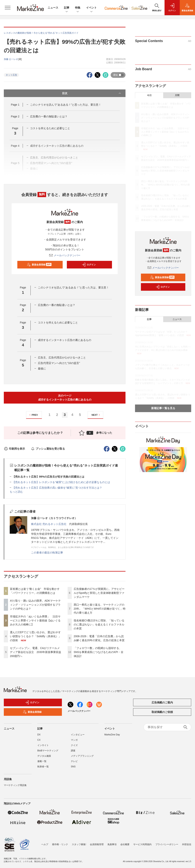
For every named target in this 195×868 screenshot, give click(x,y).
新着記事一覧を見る (163, 408)
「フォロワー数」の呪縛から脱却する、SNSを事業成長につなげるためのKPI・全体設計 (99, 652)
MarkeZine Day (112, 735)
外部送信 (187, 844)
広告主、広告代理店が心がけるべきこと (62, 358)
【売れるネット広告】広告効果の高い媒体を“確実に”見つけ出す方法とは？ (57, 488)
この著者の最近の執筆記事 (47, 553)
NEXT (96, 415)
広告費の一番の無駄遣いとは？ (49, 116)
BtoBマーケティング (48, 751)
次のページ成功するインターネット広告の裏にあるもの (65, 398)
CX (39, 740)
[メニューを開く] (8, 8)
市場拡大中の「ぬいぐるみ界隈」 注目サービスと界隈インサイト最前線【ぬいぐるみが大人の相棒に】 (35, 620)
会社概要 (125, 844)
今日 (149, 95)
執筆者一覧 (43, 767)
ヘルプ (45, 844)
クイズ (74, 745)
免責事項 (112, 844)
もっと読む (16, 492)
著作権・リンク (60, 844)
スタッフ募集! (79, 844)
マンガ (74, 740)
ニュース (53, 8)
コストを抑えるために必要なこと (50, 128)
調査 (73, 751)
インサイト (43, 745)
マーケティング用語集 (15, 785)
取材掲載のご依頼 (162, 712)
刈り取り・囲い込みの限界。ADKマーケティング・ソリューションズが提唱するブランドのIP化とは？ (35, 605)
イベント (91, 8)
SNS (73, 767)
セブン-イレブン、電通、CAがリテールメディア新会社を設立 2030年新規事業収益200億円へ (36, 652)
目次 (92, 93)
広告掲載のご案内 (162, 702)
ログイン (89, 265)
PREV (33, 415)
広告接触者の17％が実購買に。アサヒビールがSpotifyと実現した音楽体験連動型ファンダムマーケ (99, 593)
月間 (177, 95)
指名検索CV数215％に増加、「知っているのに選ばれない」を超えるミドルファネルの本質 (99, 624)
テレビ (74, 761)
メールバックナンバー (65, 255)
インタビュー (78, 735)
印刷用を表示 (14, 449)
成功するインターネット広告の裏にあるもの (65, 340)
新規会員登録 (39, 265)
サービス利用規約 (142, 844)
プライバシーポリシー (167, 844)
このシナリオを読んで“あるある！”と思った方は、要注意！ (66, 105)
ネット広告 (11, 75)
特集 (78, 8)
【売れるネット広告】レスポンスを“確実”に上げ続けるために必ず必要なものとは (61, 482)
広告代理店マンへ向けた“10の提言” (59, 363)
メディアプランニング (82, 756)
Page (15, 105)
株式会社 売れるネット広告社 (49, 524)
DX (39, 735)
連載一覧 (42, 761)
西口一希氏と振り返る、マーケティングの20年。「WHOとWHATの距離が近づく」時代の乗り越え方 (100, 609)
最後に (42, 369)
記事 (67, 8)
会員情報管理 (97, 844)
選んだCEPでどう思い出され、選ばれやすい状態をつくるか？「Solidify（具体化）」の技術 (36, 636)
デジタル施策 (44, 756)
